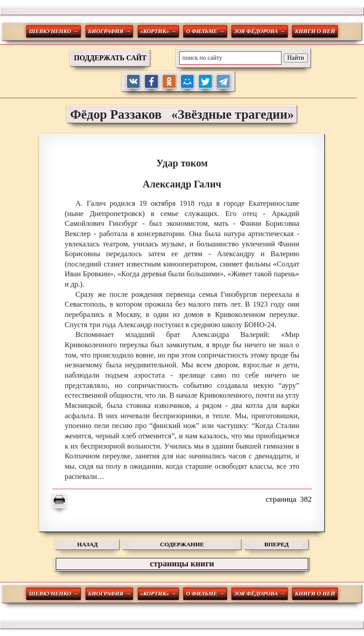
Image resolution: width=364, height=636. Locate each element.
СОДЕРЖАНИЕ (182, 544)
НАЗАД (87, 544)
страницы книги (182, 563)
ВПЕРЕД (277, 544)
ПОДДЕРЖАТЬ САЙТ (110, 58)
